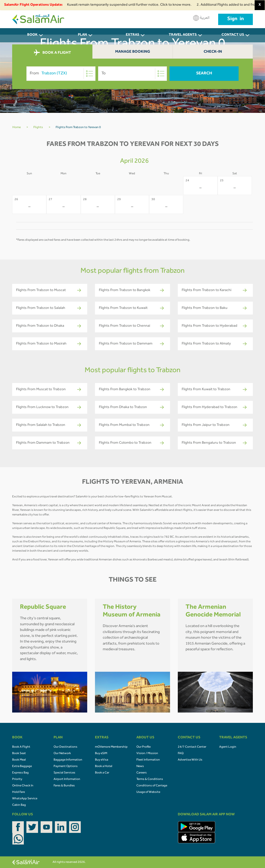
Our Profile (143, 747)
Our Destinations (65, 747)
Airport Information (67, 779)
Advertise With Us (190, 760)
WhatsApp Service (25, 799)
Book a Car (102, 773)
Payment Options (66, 767)
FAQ (181, 754)
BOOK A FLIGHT (52, 53)
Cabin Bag (19, 805)
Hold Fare (19, 792)
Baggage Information (68, 760)
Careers (142, 773)
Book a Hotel (104, 767)
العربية (201, 18)
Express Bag (20, 773)
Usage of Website (148, 792)
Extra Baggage (22, 767)
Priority (17, 779)
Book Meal (19, 760)
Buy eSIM (101, 754)
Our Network (62, 754)
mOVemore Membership (111, 747)
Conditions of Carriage (152, 786)
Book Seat (19, 754)
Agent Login (228, 747)
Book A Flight (21, 747)
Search (204, 74)
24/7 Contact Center (192, 747)
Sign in (235, 19)
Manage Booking (133, 52)
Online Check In (23, 786)
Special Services (64, 773)
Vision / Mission (147, 754)
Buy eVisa (102, 760)
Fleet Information (148, 760)
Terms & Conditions (150, 779)
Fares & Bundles (64, 786)
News (140, 767)
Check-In (213, 52)
